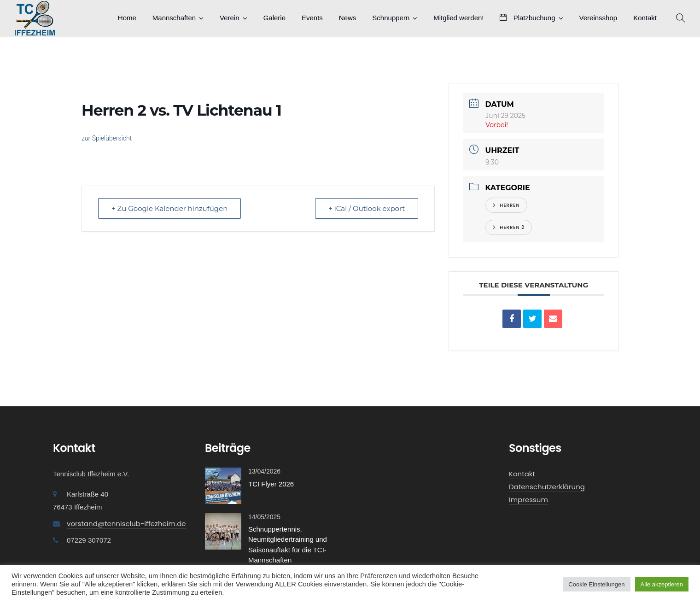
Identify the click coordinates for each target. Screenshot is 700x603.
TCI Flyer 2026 (271, 484)
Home (127, 18)
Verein (230, 18)
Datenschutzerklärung (547, 487)
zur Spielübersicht (107, 138)
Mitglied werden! (458, 18)
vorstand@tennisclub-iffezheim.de (126, 524)
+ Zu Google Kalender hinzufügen (169, 208)
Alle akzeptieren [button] (662, 584)
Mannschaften (174, 18)
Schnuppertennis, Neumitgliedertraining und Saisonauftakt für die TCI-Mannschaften (288, 545)
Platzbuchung (527, 18)
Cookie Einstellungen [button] (596, 584)
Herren (506, 205)
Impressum (528, 500)
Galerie (274, 18)
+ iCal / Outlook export (367, 208)
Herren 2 (509, 227)
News (348, 18)
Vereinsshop (598, 18)
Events (312, 18)
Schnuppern (391, 18)
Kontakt (645, 18)
